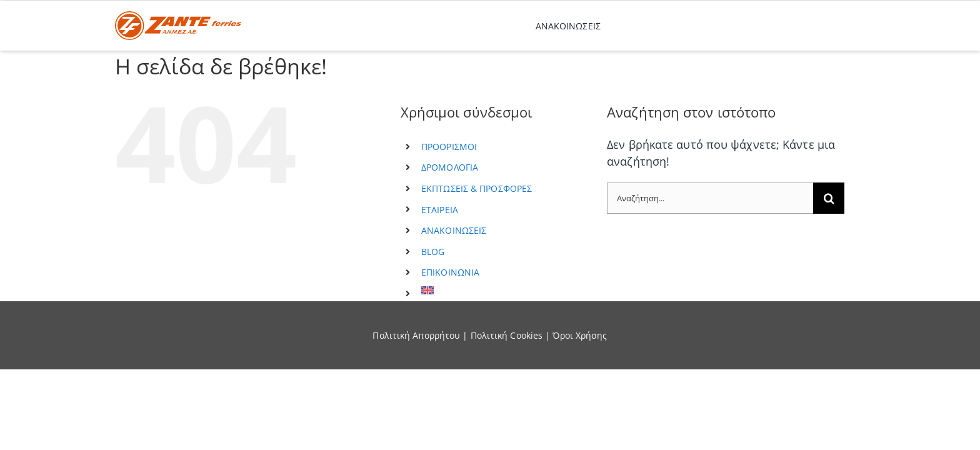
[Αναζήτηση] (829, 198)
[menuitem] (505, 290)
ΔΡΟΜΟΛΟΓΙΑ (450, 167)
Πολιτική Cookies (507, 335)
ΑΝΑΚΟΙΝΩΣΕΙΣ (454, 230)
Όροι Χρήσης (580, 335)
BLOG (433, 252)
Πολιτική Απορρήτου (416, 335)
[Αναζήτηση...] (710, 198)
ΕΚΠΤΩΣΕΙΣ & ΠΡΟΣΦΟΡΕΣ (477, 188)
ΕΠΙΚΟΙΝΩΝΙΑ (450, 272)
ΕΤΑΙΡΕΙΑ (440, 210)
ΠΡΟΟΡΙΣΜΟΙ (449, 147)
